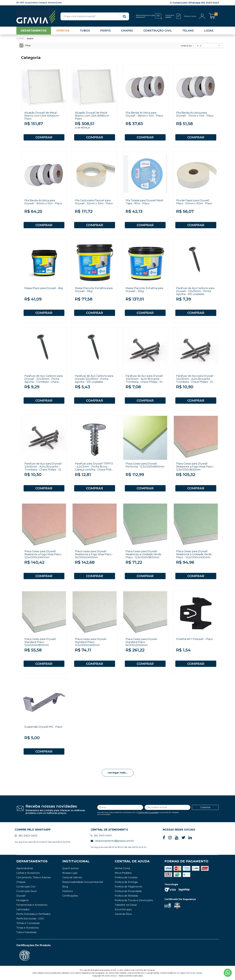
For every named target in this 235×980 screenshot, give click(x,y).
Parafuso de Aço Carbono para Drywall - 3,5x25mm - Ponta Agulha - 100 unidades (195, 291)
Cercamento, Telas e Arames (34, 877)
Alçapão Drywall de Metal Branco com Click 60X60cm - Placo (93, 116)
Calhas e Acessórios (28, 873)
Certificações (70, 896)
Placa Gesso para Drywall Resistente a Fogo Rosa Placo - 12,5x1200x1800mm (195, 467)
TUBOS (85, 31)
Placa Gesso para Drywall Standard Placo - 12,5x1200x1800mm (40, 642)
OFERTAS (63, 31)
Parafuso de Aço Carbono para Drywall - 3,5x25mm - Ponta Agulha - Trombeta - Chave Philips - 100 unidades (44, 380)
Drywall (21, 896)
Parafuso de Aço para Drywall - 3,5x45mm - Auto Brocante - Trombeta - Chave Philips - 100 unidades (44, 468)
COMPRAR (44, 137)
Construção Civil (26, 887)
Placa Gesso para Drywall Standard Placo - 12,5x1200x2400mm (91, 642)
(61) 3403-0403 (26, 836)
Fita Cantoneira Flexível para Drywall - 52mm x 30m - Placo (94, 202)
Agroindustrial (25, 868)
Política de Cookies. (194, 973)
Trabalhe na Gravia (126, 905)
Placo (30, 39)
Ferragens (22, 900)
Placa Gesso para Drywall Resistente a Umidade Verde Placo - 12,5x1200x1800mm (143, 554)
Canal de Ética (123, 914)
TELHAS (188, 31)
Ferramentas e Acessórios (32, 905)
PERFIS (105, 31)
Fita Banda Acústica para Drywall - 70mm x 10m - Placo (195, 114)
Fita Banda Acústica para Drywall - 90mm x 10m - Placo (43, 202)
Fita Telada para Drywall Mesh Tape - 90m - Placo (144, 202)
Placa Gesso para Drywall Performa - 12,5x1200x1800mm (145, 465)
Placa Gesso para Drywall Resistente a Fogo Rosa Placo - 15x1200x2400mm (94, 554)
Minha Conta (122, 868)
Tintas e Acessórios (28, 928)
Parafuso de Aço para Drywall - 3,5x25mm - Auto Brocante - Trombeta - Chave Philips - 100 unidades (145, 380)
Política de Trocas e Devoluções (134, 900)
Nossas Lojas (70, 873)
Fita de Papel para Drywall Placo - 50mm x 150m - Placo (194, 202)
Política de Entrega (126, 882)
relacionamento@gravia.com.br (112, 841)
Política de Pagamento (129, 887)
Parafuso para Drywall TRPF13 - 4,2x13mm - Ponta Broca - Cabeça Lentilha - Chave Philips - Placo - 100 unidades (95, 468)
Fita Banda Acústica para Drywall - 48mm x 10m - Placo (144, 114)
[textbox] (95, 16)
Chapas (21, 882)
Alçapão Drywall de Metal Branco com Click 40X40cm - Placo (42, 116)
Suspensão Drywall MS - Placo (43, 727)
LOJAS (209, 31)
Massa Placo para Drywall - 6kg (44, 288)
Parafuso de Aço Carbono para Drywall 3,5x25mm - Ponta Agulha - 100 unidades (94, 379)
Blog (65, 887)
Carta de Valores (72, 877)
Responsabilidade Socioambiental (83, 882)
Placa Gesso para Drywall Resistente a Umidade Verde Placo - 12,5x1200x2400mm (194, 554)
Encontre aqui (123, 909)
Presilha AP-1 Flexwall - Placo (194, 639)
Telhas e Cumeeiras (28, 923)
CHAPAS (127, 31)
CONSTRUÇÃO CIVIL (158, 31)
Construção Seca (26, 891)
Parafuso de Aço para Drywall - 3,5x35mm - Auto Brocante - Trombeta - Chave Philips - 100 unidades (195, 380)
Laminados (23, 909)
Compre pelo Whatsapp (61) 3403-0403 (194, 3)
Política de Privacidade (148, 812)
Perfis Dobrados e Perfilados (33, 914)
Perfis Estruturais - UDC (30, 918)
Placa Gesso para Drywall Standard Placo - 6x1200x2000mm (141, 642)
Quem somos (70, 868)
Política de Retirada (126, 896)
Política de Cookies (126, 877)
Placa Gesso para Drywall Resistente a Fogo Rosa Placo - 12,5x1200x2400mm (44, 554)
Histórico (68, 891)
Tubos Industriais (26, 932)
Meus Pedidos (123, 873)
